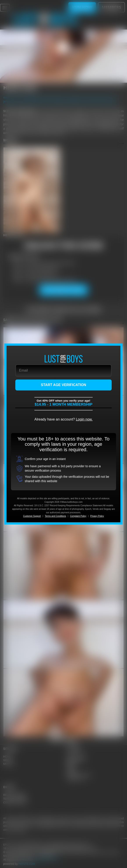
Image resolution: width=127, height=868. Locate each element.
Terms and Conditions (56, 516)
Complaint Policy (78, 516)
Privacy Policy (97, 516)
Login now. (84, 419)
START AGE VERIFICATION (64, 385)
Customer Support (32, 516)
